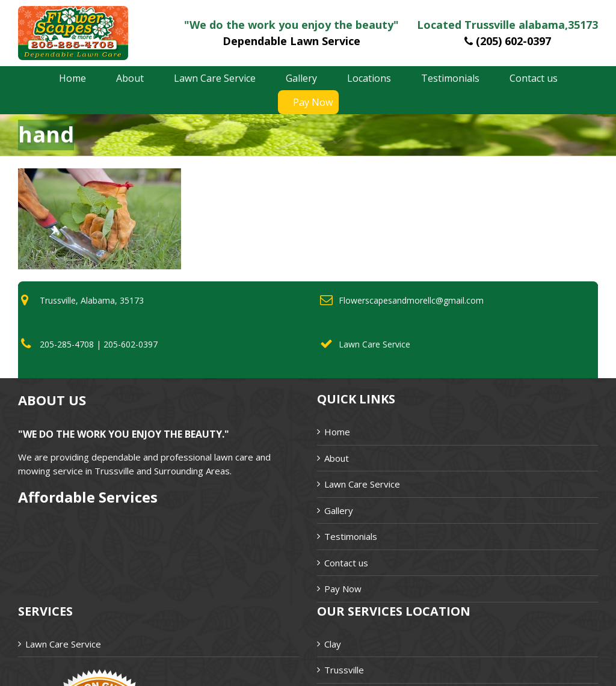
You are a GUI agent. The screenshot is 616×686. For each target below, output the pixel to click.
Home (337, 432)
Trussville (344, 670)
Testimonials (351, 536)
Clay (333, 644)
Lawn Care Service (362, 484)
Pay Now (343, 589)
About (337, 458)
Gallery (339, 510)
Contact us (346, 563)
